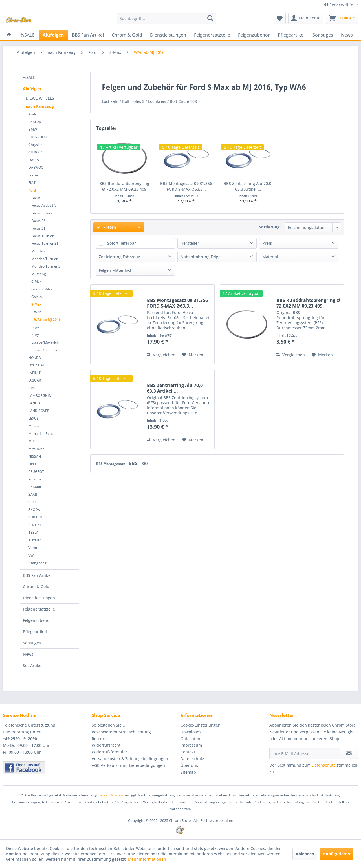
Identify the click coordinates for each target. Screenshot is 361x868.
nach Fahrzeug (40, 106)
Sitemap (188, 772)
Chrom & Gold (36, 587)
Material (270, 257)
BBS (134, 463)
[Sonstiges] (323, 35)
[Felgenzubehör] (254, 35)
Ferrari (34, 175)
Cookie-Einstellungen (201, 725)
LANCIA (35, 403)
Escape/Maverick (45, 342)
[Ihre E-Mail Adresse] (305, 753)
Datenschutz (192, 759)
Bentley (35, 122)
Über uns (189, 765)
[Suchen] (210, 18)
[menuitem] (167, 18)
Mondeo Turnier (44, 259)
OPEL (33, 464)
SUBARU (35, 517)
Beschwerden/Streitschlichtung (121, 732)
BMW (33, 129)
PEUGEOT (36, 472)
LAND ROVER (39, 411)
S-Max (36, 304)
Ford (32, 190)
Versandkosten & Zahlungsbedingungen (130, 759)
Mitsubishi (37, 449)
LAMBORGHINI (40, 396)
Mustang (39, 274)
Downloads (191, 732)
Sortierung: (270, 227)
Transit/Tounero (45, 350)
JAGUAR (35, 380)
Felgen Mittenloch (116, 270)
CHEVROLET (38, 137)
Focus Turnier (42, 236)
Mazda (34, 426)
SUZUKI (35, 525)
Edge (35, 327)
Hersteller (190, 243)
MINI (32, 441)
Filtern (106, 227)
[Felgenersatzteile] (212, 35)
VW (31, 555)
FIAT (32, 183)
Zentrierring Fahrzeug (119, 257)
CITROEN (36, 152)
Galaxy (37, 297)
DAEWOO (36, 167)
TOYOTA (35, 540)
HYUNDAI (36, 365)
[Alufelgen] (53, 35)
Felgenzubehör (37, 620)
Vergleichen (161, 355)
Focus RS (38, 221)
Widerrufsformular (109, 752)
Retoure (99, 739)
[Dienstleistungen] (168, 35)
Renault (35, 487)
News (28, 654)
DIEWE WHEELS (40, 98)
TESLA (33, 532)
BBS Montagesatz (111, 464)
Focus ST (38, 228)
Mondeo (38, 251)
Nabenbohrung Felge (201, 257)
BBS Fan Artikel (37, 575)
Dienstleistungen (39, 598)
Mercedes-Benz (41, 434)
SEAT (33, 502)
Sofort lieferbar (122, 243)
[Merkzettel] (280, 18)
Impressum (191, 745)
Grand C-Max (42, 289)
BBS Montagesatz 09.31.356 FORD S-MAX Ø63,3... (186, 186)
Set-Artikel (33, 665)
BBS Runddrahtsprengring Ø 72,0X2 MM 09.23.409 (124, 186)
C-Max (36, 281)
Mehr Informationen (147, 859)
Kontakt (188, 752)
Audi (32, 114)
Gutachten (190, 739)
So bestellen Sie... (108, 725)
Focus (36, 198)
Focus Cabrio (42, 213)
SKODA (34, 510)
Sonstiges (32, 643)
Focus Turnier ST (45, 243)
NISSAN (35, 456)
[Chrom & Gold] (127, 35)
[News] (347, 35)
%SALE (29, 77)
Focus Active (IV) (44, 205)
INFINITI (35, 373)
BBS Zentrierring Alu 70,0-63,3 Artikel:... (248, 186)
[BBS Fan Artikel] (88, 35)
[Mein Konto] (306, 18)
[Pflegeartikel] (291, 35)
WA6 (38, 312)
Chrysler (35, 145)
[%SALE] (27, 35)
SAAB (33, 494)
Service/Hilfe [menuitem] (339, 5)
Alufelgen (32, 89)
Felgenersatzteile (39, 609)
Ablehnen (305, 854)
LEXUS (34, 418)
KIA (31, 388)
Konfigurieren (337, 854)
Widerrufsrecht (106, 745)
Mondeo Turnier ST (47, 266)
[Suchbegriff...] (167, 18)
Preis (267, 243)
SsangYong (38, 563)
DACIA (34, 160)
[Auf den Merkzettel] (193, 355)
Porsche (35, 479)
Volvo (33, 548)
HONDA (35, 358)
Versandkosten (111, 795)
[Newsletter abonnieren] (349, 753)
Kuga (36, 335)
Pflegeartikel (35, 632)
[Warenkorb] (342, 18)
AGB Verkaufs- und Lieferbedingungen (128, 765)
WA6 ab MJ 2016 (47, 320)
